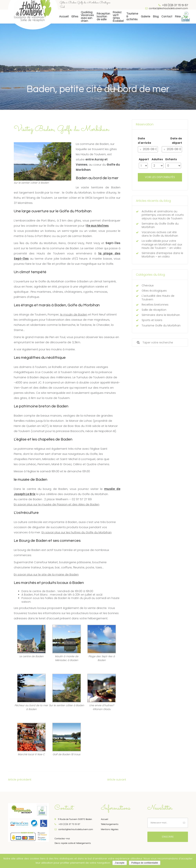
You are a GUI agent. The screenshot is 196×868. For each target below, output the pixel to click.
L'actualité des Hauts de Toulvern (158, 298)
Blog (156, 17)
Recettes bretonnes (155, 305)
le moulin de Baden (74, 314)
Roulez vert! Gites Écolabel (118, 17)
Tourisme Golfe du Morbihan (161, 325)
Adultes (157, 159)
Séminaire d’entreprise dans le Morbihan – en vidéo (162, 255)
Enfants (171, 159)
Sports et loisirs (152, 320)
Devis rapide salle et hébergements (73, 843)
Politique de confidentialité (145, 863)
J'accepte (120, 863)
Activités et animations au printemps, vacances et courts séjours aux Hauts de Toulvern (163, 215)
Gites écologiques (154, 291)
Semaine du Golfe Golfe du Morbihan (160, 225)
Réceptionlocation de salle (103, 17)
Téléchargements (110, 824)
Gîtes (75, 17)
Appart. (143, 159)
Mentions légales (110, 829)
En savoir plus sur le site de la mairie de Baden (46, 574)
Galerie (146, 17)
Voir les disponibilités (160, 177)
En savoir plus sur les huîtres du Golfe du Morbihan (77, 532)
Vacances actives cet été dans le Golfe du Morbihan (160, 234)
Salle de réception (154, 310)
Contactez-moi (62, 839)
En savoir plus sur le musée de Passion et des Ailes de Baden (57, 504)
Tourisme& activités (132, 17)
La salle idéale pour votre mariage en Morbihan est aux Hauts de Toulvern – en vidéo (162, 244)
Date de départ (176, 141)
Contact (167, 17)
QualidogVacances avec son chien (87, 17)
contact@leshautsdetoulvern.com (167, 8)
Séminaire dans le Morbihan (161, 315)
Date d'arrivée (145, 141)
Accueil (64, 17)
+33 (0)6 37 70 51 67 (67, 824)
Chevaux (148, 285)
